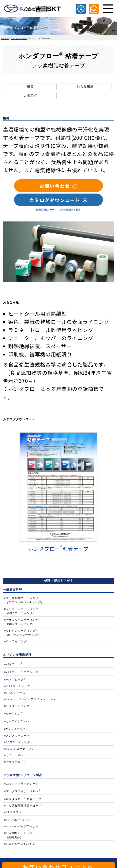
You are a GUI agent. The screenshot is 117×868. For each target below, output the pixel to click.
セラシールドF (16, 762)
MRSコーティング (18, 686)
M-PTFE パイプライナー (22, 826)
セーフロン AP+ (18, 721)
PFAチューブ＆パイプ (21, 844)
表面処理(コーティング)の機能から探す (59, 209)
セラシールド (15, 755)
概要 (30, 87)
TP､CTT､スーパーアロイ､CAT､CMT (31, 699)
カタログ (30, 96)
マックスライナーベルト (23, 791)
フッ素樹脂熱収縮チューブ (24, 806)
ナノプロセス (16, 680)
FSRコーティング (18, 706)
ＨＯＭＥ (5, 39)
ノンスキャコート (18, 736)
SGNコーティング (18, 742)
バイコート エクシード (22, 672)
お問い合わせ (55, 186)
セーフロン (14, 714)
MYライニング (17, 729)
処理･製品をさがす (19, 39)
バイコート (14, 664)
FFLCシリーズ (16, 693)
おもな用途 (85, 87)
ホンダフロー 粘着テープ (24, 799)
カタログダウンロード (55, 200)
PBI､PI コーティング (20, 749)
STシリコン (14, 812)
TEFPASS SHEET (19, 820)
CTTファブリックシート (22, 784)
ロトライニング (16, 641)
